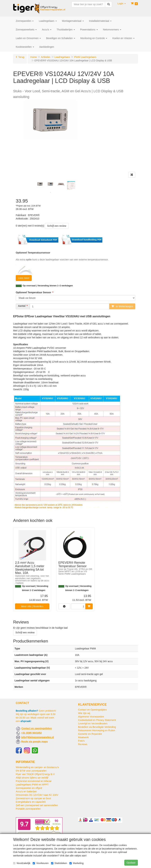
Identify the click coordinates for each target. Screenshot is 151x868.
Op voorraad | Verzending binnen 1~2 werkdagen (48, 286)
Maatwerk (83, 737)
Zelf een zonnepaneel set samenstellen (37, 805)
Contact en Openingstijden (92, 710)
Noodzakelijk (22, 863)
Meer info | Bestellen (32, 606)
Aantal (22, 306)
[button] (122, 3)
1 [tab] (50, 192)
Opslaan (131, 863)
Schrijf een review (57, 226)
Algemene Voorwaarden (91, 717)
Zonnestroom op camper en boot (33, 798)
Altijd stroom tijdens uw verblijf (32, 778)
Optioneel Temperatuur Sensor (33, 292)
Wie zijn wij (84, 713)
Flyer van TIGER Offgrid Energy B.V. (35, 774)
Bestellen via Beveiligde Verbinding (97, 727)
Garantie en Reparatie (90, 734)
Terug (21, 57)
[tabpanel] (40, 184)
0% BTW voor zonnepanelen (31, 771)
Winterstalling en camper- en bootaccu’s (37, 767)
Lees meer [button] (24, 278)
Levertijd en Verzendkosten (93, 724)
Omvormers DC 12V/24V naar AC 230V (37, 795)
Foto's (81, 741)
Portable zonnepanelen (28, 809)
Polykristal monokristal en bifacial (34, 781)
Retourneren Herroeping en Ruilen (97, 730)
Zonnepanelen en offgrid (29, 788)
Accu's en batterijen (26, 791)
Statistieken (59, 863)
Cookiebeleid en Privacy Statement (97, 720)
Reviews (83, 744)
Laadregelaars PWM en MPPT (32, 785)
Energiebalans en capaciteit (31, 802)
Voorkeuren (41, 863)
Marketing (76, 863)
